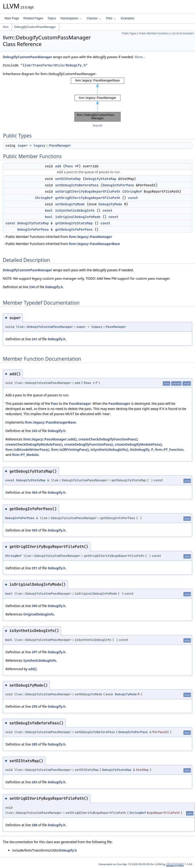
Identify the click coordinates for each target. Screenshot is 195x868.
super (23, 145)
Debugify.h (54, 287)
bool (49, 210)
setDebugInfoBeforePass (77, 185)
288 (34, 825)
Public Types (129, 33)
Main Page (12, 18)
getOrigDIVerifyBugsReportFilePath (88, 198)
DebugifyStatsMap (100, 179)
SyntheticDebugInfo (40, 660)
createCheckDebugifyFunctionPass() (108, 439)
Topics (52, 18)
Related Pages (33, 18)
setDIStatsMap (68, 179)
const (133, 198)
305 (34, 530)
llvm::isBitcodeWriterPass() (27, 449)
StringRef (133, 191)
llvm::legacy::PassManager (90, 237)
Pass (69, 166)
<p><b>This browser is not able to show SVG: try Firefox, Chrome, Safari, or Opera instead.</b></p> (98, 100)
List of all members (183, 33)
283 (34, 782)
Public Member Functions (154, 33)
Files (111, 18)
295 (34, 706)
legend (98, 125)
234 (32, 287)
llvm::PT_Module (25, 455)
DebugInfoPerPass (118, 185)
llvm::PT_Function (169, 449)
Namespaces (71, 18)
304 (34, 492)
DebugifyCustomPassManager (35, 27)
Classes (94, 18)
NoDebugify (140, 449)
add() (32, 669)
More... (140, 57)
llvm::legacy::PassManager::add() (50, 439)
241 (34, 339)
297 (34, 652)
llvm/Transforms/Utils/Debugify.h (54, 65)
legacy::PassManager (52, 145)
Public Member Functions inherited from (57, 237)
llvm (6, 27)
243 (34, 431)
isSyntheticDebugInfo (75, 210)
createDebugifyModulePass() (138, 444)
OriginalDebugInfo (38, 614)
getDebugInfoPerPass (74, 229)
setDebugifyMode (70, 204)
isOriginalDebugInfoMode (78, 217)
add (58, 166)
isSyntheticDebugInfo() (109, 449)
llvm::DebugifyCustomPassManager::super (51, 327)
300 (34, 606)
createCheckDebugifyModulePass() (34, 444)
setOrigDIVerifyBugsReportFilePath (88, 191)
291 (34, 568)
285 (34, 744)
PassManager (80, 403)
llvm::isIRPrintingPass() (70, 449)
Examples (128, 18)
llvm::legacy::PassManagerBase (94, 244)
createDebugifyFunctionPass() (89, 444)
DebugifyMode (110, 204)
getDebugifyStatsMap (74, 223)
